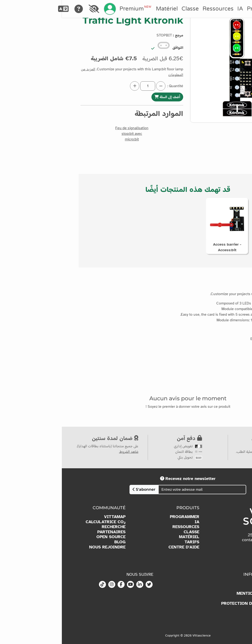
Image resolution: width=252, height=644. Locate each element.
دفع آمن (128, 438)
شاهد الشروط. (67, 452)
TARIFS (130, 542)
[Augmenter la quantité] (73, 86)
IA (178, 9)
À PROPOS (205, 583)
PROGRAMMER (123, 517)
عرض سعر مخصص (214, 438)
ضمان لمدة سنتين (53, 438)
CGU (212, 609)
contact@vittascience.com (204, 540)
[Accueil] (235, 9)
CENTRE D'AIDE (122, 547)
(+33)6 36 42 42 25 (204, 535)
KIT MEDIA (205, 588)
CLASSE (130, 532)
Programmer (202, 9)
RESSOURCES (124, 527)
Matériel (105, 9)
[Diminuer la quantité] (99, 86)
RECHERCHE (52, 527)
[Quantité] (86, 86)
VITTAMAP (53, 517)
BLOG (58, 542)
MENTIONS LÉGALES (195, 593)
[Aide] (17, 9)
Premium (73, 9)
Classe (128, 9)
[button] (226, 134)
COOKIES (206, 599)
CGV (212, 614)
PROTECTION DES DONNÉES (188, 603)
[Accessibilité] (32, 9)
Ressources (156, 9)
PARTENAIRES (50, 532)
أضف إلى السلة (105, 97)
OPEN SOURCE (49, 537)
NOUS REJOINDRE (45, 547)
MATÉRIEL (127, 537)
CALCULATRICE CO (44, 522)
